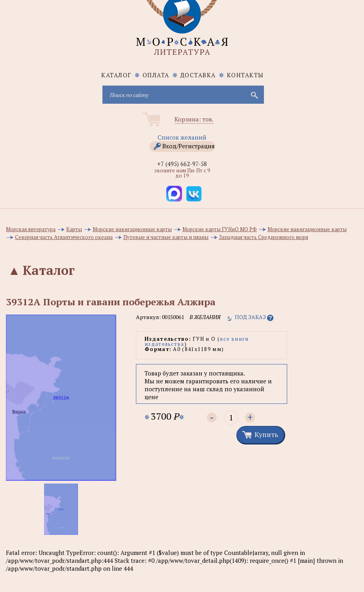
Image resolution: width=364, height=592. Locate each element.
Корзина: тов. (194, 119)
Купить (266, 434)
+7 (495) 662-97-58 (182, 164)
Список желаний (182, 137)
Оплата (156, 75)
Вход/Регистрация (188, 146)
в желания (205, 317)
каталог (116, 75)
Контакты (245, 75)
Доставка (198, 75)
